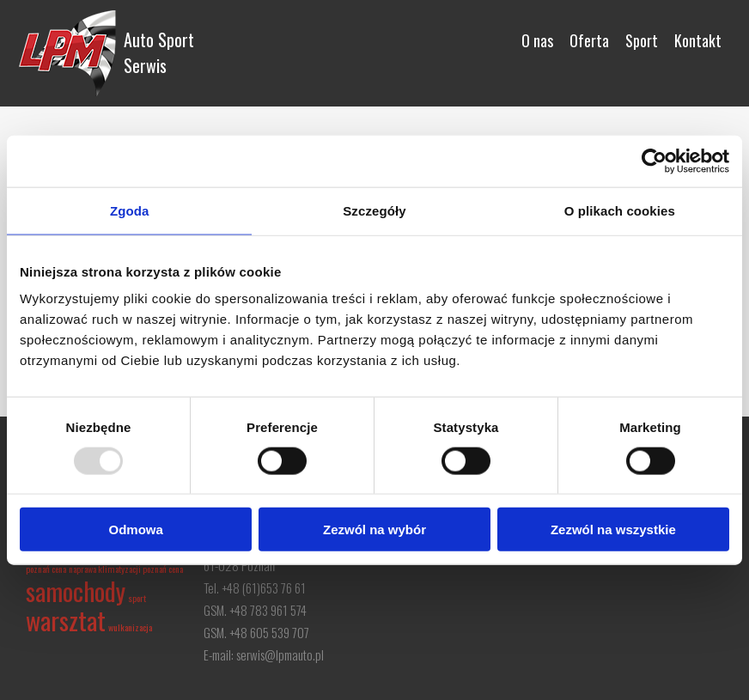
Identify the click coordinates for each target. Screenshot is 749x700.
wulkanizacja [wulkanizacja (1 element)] (130, 627)
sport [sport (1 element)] (137, 598)
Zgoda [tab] (130, 210)
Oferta (589, 40)
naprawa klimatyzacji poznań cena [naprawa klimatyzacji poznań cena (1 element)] (126, 569)
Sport (642, 40)
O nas (537, 40)
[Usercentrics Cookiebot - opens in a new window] (654, 161)
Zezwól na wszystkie (613, 530)
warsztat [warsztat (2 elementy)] (66, 620)
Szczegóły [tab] (374, 210)
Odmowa (136, 530)
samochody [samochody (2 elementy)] (76, 590)
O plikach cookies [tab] (620, 210)
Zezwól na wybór (374, 530)
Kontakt (698, 40)
